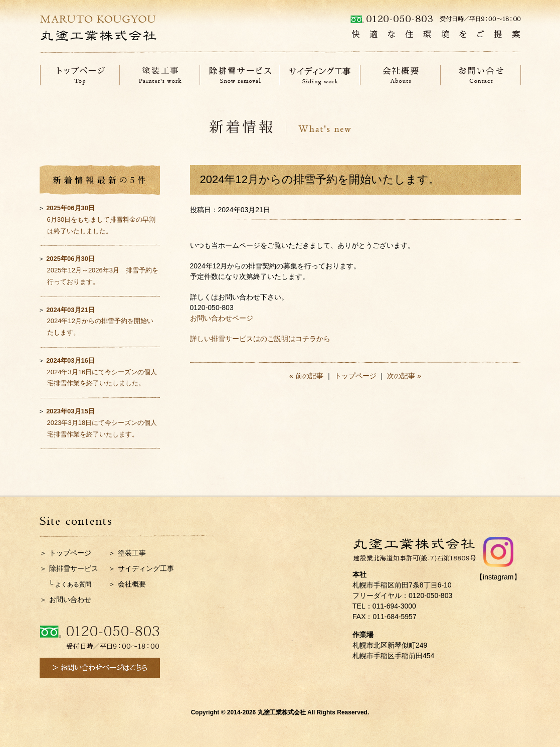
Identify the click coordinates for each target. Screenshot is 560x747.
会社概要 (132, 584)
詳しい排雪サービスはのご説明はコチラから (260, 339)
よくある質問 (73, 584)
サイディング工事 (146, 568)
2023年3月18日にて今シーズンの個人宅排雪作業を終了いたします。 (102, 423)
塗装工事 (132, 553)
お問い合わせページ (222, 318)
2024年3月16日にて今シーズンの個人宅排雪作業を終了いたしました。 (102, 372)
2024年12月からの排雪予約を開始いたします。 (100, 321)
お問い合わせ (70, 600)
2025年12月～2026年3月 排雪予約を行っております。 (102, 270)
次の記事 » (404, 376)
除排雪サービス (74, 568)
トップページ (355, 376)
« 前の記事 (306, 376)
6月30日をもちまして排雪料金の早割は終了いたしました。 (101, 219)
